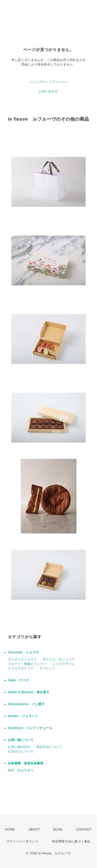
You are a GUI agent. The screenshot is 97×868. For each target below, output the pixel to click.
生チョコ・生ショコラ (59, 659)
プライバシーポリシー (23, 841)
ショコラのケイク (21, 668)
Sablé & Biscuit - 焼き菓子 (29, 692)
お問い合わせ (48, 91)
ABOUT (34, 829)
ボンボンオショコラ (22, 659)
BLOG (58, 829)
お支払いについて (21, 751)
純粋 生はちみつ (21, 770)
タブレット (48, 668)
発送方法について (49, 747)
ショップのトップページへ (48, 82)
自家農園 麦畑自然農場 (26, 763)
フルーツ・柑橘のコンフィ (27, 664)
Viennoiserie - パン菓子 (26, 704)
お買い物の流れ (19, 747)
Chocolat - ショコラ (23, 652)
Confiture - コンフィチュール (30, 728)
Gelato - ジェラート (23, 716)
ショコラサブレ (64, 664)
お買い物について (21, 740)
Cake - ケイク (18, 680)
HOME (10, 829)
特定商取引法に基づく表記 (71, 841)
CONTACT (84, 829)
